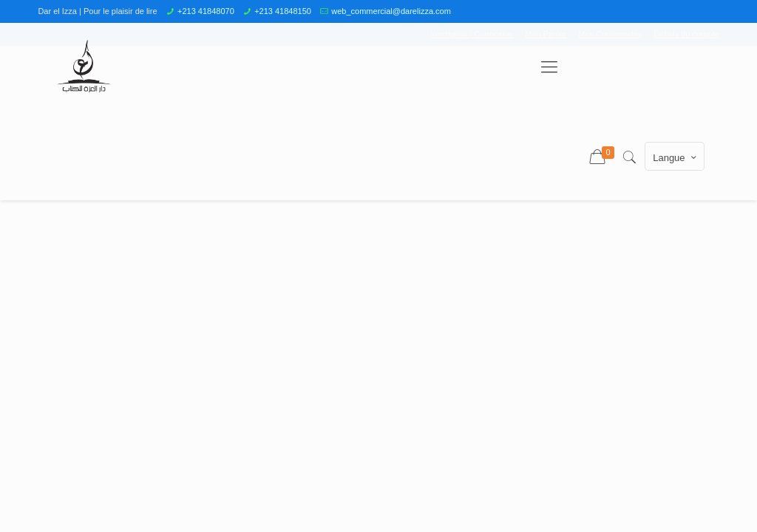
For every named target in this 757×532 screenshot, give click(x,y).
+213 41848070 (206, 11)
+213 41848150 (283, 11)
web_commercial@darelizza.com (391, 11)
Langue (676, 157)
